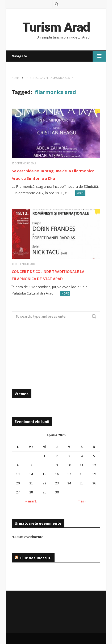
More (80, 193)
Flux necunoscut (35, 558)
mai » (82, 501)
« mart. (31, 501)
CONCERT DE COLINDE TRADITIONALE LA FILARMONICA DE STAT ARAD (48, 275)
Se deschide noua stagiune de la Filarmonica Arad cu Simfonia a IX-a (53, 174)
